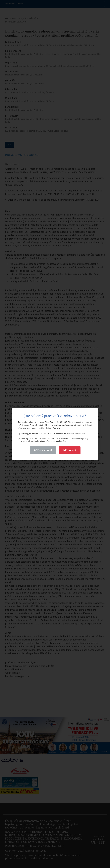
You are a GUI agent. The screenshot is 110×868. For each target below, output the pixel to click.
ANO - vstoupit (43, 450)
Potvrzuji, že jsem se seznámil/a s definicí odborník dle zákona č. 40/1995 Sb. (51, 434)
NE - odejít (70, 450)
